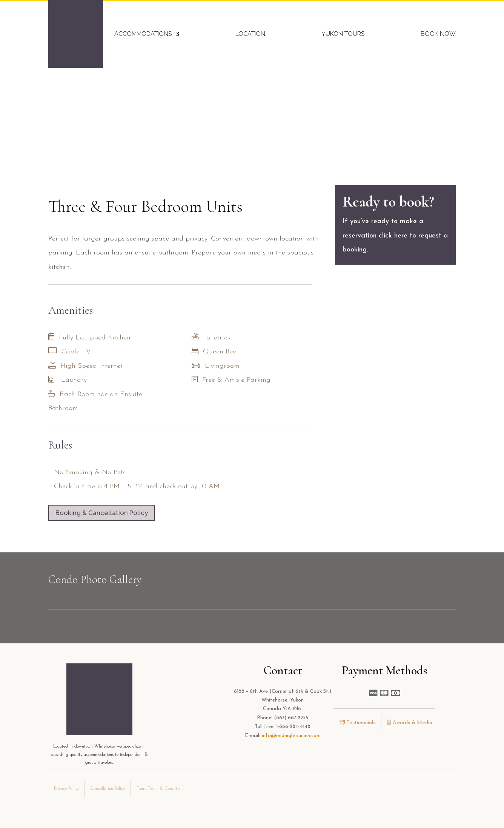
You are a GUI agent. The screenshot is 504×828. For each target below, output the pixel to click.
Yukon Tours (343, 34)
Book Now (438, 34)
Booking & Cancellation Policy (102, 513)
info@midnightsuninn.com (291, 736)
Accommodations (143, 34)
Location (250, 34)
